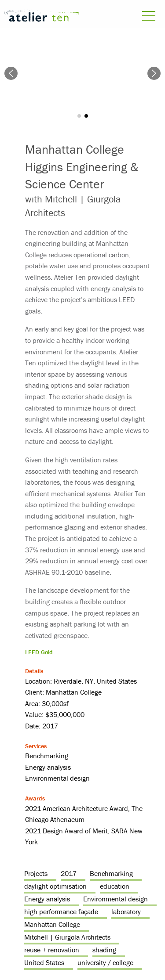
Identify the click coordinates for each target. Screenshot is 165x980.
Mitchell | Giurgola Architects (67, 937)
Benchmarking (111, 873)
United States (44, 962)
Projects (36, 873)
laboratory (126, 912)
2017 (69, 873)
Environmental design (115, 899)
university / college (105, 962)
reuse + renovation (52, 950)
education (115, 886)
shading (104, 950)
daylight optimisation (55, 886)
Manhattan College (52, 924)
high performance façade (61, 912)
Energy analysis (47, 899)
